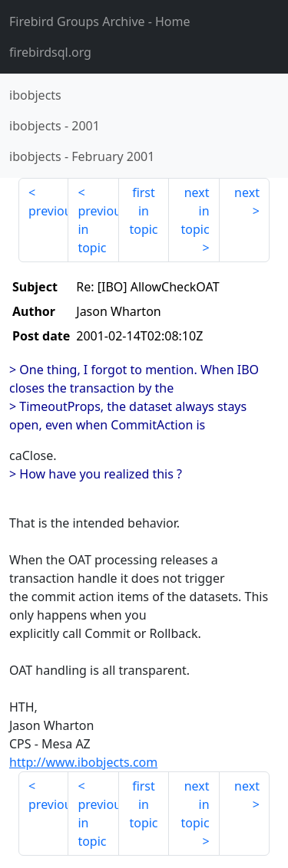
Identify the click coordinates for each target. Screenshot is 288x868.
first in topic (143, 211)
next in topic (195, 211)
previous (48, 211)
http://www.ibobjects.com (83, 762)
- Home (100, 21)
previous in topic (98, 229)
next (247, 192)
